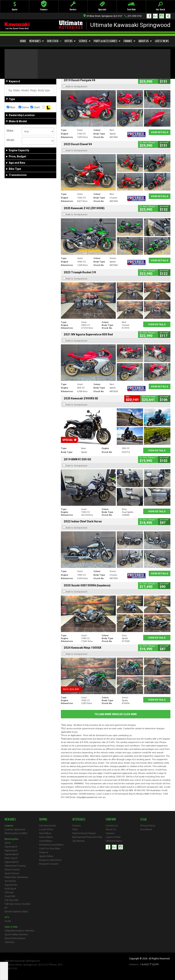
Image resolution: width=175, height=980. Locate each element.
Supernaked (11, 854)
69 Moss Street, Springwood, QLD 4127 (103, 16)
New (11, 107)
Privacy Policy (148, 826)
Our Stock (54, 41)
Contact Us (112, 826)
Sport (8, 843)
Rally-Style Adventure (16, 877)
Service (85, 41)
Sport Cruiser (12, 873)
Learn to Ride (113, 837)
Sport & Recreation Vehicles (15, 940)
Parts (75, 829)
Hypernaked (11, 862)
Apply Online (46, 856)
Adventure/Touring (15, 866)
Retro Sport (11, 858)
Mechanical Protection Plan (87, 837)
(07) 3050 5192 (135, 16)
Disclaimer (146, 829)
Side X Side (11, 927)
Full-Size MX (11, 900)
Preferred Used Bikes (51, 845)
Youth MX (10, 896)
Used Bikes (46, 841)
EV (6, 908)
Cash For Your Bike (50, 848)
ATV (7, 917)
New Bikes (37, 41)
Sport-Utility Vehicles (16, 934)
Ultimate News (114, 841)
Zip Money (78, 841)
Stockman (10, 881)
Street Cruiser (12, 870)
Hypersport (11, 850)
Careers (110, 833)
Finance (129, 41)
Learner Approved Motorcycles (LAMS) (16, 831)
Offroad (9, 892)
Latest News (162, 41)
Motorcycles (12, 839)
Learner (9, 826)
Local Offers (46, 829)
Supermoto (11, 885)
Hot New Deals (48, 826)
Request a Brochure (50, 860)
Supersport (11, 847)
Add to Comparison (77, 87)
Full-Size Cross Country (17, 904)
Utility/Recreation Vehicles (19, 931)
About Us (145, 41)
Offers (70, 41)
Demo (24, 107)
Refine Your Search (20, 69)
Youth (8, 921)
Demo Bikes (46, 837)
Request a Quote (49, 864)
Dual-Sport (10, 889)
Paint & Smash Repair (84, 833)
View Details (160, 132)
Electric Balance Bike (16, 912)
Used (35, 107)
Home (23, 41)
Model (10, 140)
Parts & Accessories (107, 41)
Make (10, 131)
